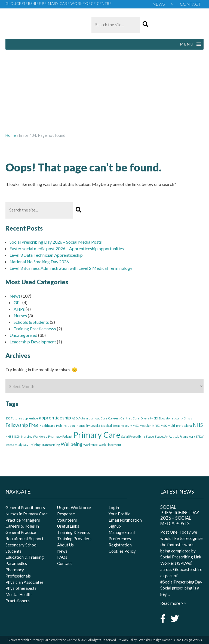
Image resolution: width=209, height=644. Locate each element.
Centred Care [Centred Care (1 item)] (130, 418)
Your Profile (119, 514)
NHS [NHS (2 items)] (198, 425)
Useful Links (68, 526)
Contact (190, 4)
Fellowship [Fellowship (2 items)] (17, 425)
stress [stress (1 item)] (10, 445)
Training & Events (73, 532)
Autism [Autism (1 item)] (83, 418)
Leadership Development (33, 342)
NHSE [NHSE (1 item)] (9, 436)
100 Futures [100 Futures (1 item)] (14, 418)
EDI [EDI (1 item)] (156, 418)
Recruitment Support (24, 539)
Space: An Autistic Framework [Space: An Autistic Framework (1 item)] (175, 436)
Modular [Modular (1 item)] (145, 426)
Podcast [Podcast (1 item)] (67, 436)
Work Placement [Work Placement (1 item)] (110, 445)
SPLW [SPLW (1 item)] (200, 436)
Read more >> (173, 603)
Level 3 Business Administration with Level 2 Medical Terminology (71, 268)
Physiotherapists (21, 588)
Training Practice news (35, 329)
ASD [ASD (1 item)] (75, 418)
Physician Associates (24, 582)
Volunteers (67, 520)
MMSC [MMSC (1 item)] (134, 426)
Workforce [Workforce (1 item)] (90, 445)
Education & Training (25, 557)
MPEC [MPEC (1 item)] (156, 426)
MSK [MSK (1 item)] (164, 426)
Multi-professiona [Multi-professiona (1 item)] (180, 426)
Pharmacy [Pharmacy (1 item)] (55, 436)
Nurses (20, 315)
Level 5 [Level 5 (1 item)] (95, 426)
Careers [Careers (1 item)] (114, 418)
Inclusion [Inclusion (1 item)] (69, 426)
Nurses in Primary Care (27, 514)
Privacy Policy (127, 640)
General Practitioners (25, 507)
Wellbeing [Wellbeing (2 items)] (72, 444)
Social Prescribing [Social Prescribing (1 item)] (133, 436)
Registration (120, 545)
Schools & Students (31, 322)
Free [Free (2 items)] (34, 425)
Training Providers (74, 539)
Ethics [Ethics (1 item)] (188, 418)
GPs (18, 302)
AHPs (19, 309)
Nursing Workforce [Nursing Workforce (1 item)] (34, 436)
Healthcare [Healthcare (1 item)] (47, 426)
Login (114, 507)
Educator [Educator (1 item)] (165, 418)
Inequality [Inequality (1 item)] (83, 426)
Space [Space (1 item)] (150, 436)
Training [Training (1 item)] (35, 445)
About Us (65, 545)
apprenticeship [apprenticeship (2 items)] (55, 418)
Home (11, 135)
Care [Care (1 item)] (104, 418)
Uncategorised (23, 335)
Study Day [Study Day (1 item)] (21, 445)
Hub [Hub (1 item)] (59, 426)
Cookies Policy (122, 551)
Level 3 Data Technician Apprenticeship (46, 255)
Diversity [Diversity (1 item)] (147, 418)
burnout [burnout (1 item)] (94, 418)
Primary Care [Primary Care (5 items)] (97, 435)
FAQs (62, 557)
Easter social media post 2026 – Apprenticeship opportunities (67, 248)
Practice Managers (23, 520)
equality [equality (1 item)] (177, 418)
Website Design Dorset (155, 640)
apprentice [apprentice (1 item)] (30, 418)
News (159, 4)
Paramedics (16, 563)
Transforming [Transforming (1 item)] (51, 445)
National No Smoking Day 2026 (39, 261)
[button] (146, 24)
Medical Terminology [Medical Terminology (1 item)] (115, 426)
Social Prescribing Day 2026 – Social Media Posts (56, 242)
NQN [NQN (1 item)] (17, 436)
